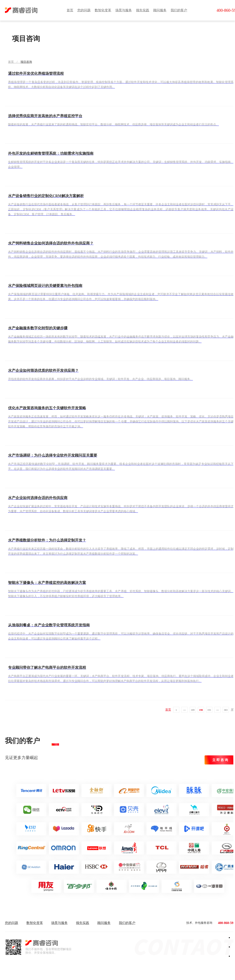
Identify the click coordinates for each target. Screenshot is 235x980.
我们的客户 (179, 10)
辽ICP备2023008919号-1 (139, 972)
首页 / (14, 62)
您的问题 (84, 10)
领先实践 (143, 10)
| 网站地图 (158, 972)
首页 (70, 10)
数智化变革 (103, 10)
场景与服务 (124, 10)
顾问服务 (160, 10)
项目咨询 (26, 62)
